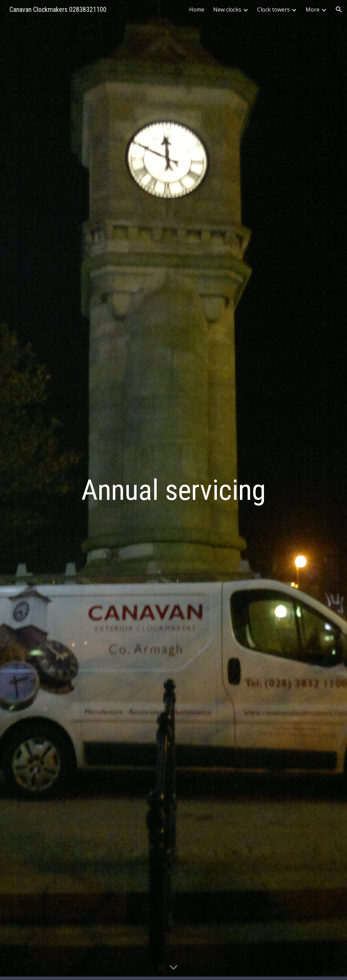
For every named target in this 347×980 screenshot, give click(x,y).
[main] (173, 490)
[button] (339, 10)
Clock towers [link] (273, 10)
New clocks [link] (227, 10)
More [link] (313, 10)
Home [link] (197, 10)
